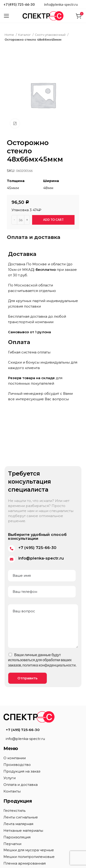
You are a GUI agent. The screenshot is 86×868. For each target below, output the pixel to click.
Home (10, 35)
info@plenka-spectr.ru (61, 4)
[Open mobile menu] (6, 16)
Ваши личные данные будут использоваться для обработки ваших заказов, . (42, 660)
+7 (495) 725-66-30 (19, 4)
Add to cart (53, 220)
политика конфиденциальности (49, 665)
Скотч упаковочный (51, 35)
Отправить (28, 678)
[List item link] (43, 730)
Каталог (25, 35)
